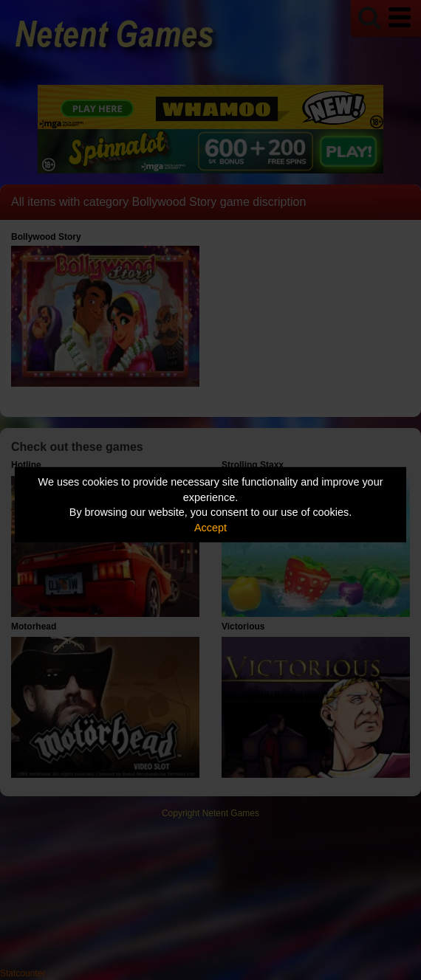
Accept (210, 528)
